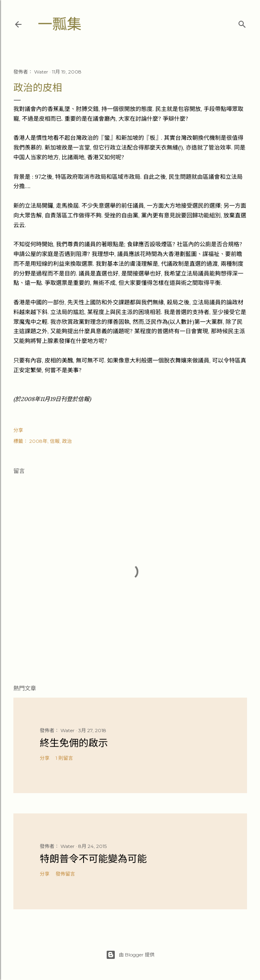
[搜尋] (242, 23)
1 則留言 (64, 758)
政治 (67, 441)
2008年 (38, 441)
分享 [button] (18, 430)
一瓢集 (60, 24)
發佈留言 (65, 874)
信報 (55, 441)
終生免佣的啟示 (74, 743)
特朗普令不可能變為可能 (93, 859)
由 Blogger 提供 (130, 955)
